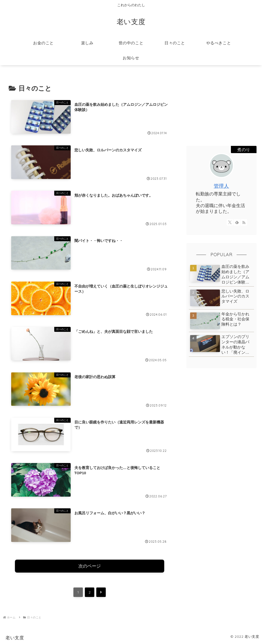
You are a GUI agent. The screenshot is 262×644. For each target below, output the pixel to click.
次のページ (90, 566)
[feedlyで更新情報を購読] (237, 222)
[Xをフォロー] (230, 222)
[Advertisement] (221, 107)
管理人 (221, 186)
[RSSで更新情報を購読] (244, 222)
